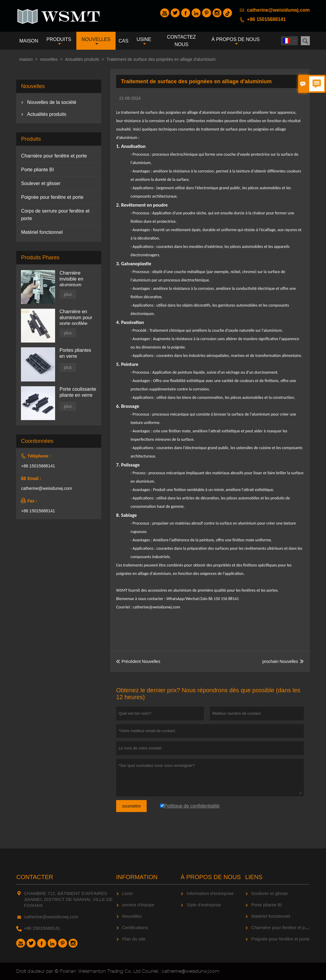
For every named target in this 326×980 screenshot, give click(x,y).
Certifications (135, 927)
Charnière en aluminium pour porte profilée (76, 318)
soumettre (131, 806)
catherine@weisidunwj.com (278, 10)
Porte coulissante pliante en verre (78, 392)
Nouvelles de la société (52, 102)
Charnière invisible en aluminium (71, 279)
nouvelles (96, 41)
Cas (123, 41)
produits (59, 41)
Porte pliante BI (37, 170)
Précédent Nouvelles (138, 661)
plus (68, 294)
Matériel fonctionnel (42, 232)
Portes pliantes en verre (75, 353)
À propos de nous (236, 41)
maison (29, 41)
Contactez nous (182, 41)
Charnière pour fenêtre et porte (54, 156)
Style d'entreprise (204, 905)
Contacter (35, 877)
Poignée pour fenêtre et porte (52, 197)
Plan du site (134, 939)
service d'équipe (138, 905)
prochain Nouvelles (280, 661)
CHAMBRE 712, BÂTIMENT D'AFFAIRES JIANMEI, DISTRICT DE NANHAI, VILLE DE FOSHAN (68, 899)
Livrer (128, 893)
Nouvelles (132, 916)
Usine (144, 41)
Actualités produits (82, 59)
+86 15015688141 (266, 19)
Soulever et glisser (41, 183)
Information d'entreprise (210, 893)
